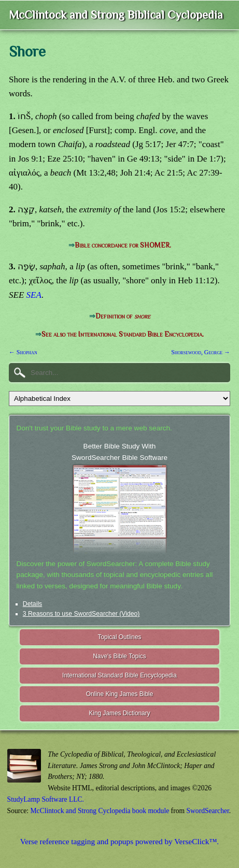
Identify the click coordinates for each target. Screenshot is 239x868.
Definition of (123, 316)
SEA (34, 295)
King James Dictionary (119, 713)
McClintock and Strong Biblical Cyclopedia (116, 15)
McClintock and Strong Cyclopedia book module (100, 811)
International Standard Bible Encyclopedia (119, 675)
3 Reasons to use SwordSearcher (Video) (81, 614)
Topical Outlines (120, 637)
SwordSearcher (207, 811)
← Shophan (23, 352)
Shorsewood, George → (201, 352)
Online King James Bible (120, 694)
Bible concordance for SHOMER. (123, 245)
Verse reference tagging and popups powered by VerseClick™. (119, 841)
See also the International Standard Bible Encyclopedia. (123, 334)
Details (32, 604)
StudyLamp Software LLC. (46, 799)
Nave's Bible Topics (119, 656)
